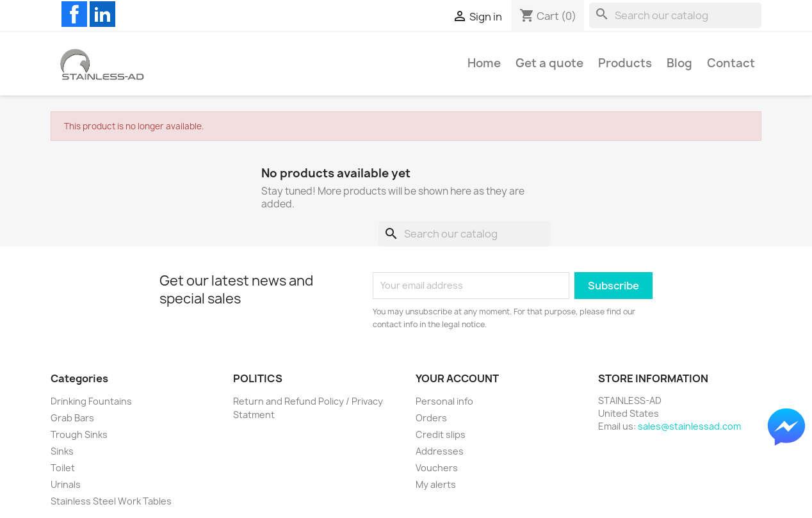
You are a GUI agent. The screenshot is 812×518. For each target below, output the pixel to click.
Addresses (440, 451)
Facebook (74, 14)
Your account (457, 378)
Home (484, 63)
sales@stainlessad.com (689, 426)
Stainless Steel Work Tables (111, 501)
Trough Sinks (79, 434)
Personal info (444, 401)
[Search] (675, 15)
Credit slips (441, 434)
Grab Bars (72, 418)
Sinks (62, 451)
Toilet (63, 468)
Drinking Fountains (91, 401)
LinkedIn (102, 14)
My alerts (436, 484)
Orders (431, 418)
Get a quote (549, 63)
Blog (679, 63)
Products (625, 63)
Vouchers (437, 468)
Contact (731, 63)
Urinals (66, 484)
